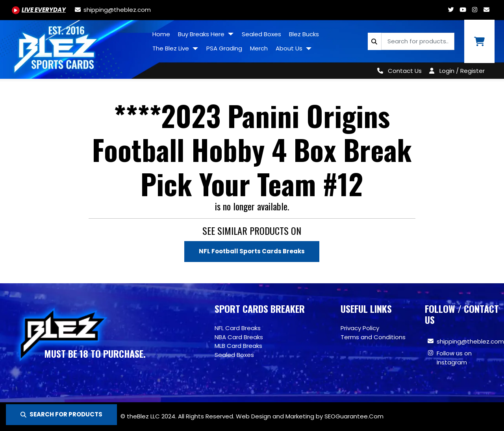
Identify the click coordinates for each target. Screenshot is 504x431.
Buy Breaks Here (202, 34)
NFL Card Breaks (238, 328)
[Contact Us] (398, 71)
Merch (259, 48)
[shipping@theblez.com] (112, 10)
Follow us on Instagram (454, 358)
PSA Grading (224, 48)
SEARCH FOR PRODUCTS (61, 414)
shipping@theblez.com (470, 341)
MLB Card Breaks (238, 346)
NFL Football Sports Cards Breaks (252, 251)
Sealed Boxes (261, 34)
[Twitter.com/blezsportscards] (451, 10)
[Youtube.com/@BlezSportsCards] (39, 10)
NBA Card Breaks (239, 337)
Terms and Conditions (373, 337)
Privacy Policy (360, 328)
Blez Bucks (304, 34)
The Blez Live (171, 48)
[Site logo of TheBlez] (74, 46)
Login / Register (462, 71)
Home (161, 34)
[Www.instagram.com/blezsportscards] (474, 10)
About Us (290, 48)
